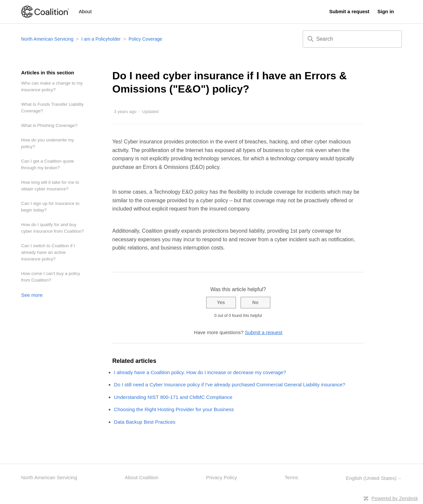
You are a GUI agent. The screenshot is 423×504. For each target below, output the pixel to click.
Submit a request (349, 11)
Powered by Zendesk (395, 498)
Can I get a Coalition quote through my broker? (48, 164)
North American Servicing (48, 39)
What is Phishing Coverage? (49, 125)
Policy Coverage (145, 39)
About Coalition (142, 477)
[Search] (352, 39)
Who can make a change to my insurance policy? (52, 86)
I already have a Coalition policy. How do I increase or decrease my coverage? (200, 372)
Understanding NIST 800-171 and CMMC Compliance (173, 397)
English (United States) (374, 478)
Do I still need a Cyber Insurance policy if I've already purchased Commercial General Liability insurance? (230, 385)
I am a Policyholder (101, 39)
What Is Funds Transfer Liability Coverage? (52, 108)
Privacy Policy (222, 477)
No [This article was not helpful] (255, 302)
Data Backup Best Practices (145, 422)
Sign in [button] (386, 11)
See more (32, 295)
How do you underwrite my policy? (48, 143)
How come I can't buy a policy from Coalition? (51, 277)
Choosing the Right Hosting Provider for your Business (174, 409)
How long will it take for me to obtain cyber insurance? (50, 186)
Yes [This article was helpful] (221, 302)
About (85, 11)
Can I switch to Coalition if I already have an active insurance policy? (48, 252)
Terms (291, 477)
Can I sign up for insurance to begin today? (50, 207)
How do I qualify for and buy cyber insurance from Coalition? (53, 228)
